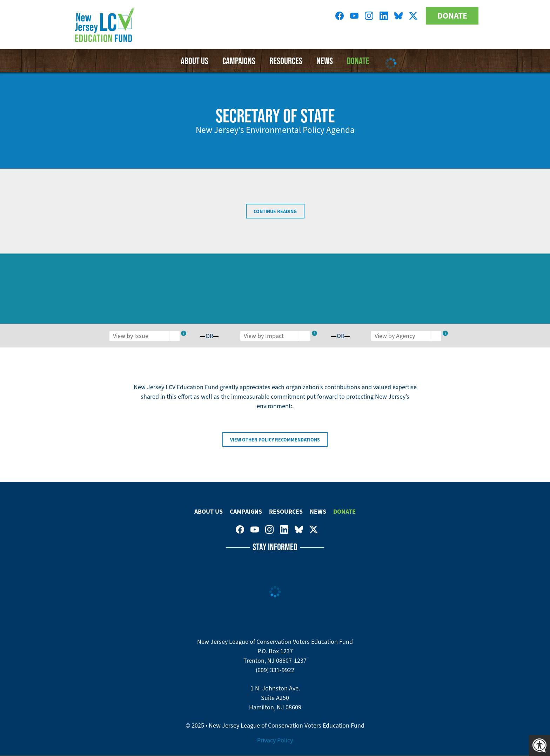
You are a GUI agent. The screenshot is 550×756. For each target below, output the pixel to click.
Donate (452, 16)
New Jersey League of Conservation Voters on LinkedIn (384, 16)
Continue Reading (275, 211)
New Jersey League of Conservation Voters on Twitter (413, 16)
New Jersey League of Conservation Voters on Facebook (340, 16)
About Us (194, 61)
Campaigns (239, 61)
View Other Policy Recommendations (275, 440)
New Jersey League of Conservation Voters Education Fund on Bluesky (398, 16)
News (318, 512)
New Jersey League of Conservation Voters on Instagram (369, 16)
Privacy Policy (275, 740)
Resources (286, 61)
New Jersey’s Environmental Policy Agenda (275, 130)
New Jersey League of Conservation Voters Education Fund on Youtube (354, 16)
